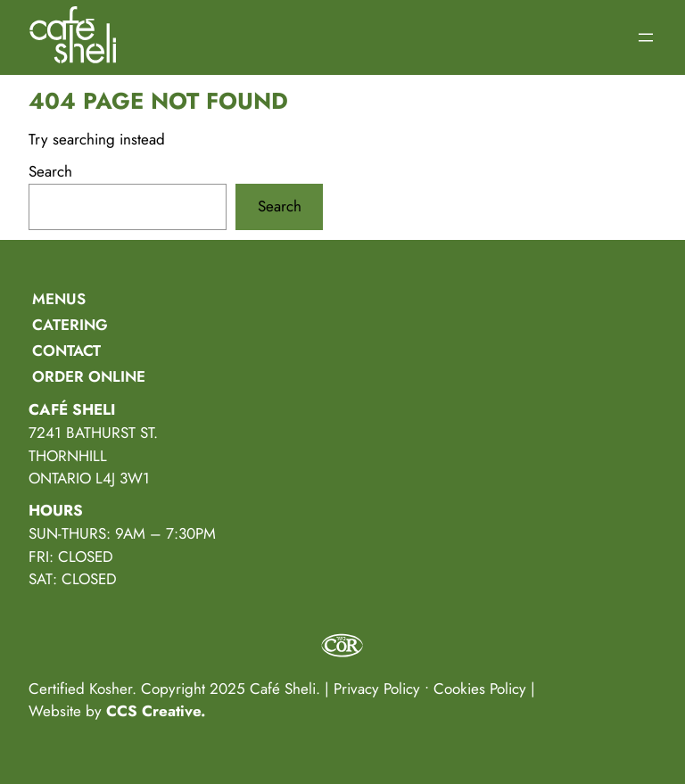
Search (50, 171)
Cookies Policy (480, 689)
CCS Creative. (156, 711)
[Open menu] (646, 37)
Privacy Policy (377, 689)
